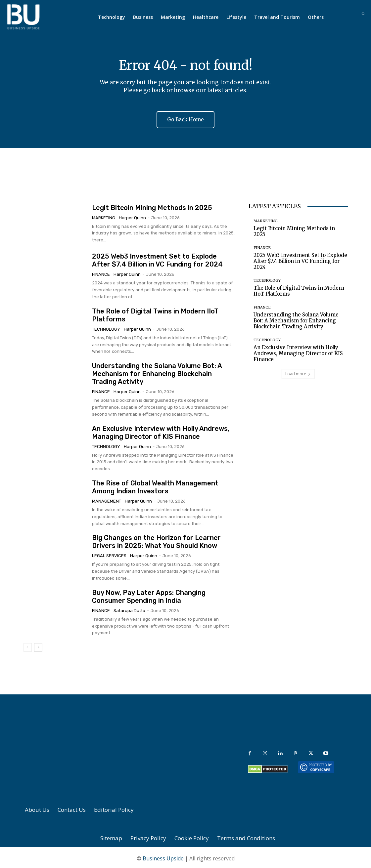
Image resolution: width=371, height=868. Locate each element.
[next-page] (38, 646)
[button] (363, 14)
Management (107, 499)
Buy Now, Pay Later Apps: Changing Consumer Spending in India (149, 595)
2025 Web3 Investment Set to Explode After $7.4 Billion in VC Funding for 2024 (157, 259)
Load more (298, 372)
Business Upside (163, 857)
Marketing (104, 216)
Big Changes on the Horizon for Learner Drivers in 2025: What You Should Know (156, 540)
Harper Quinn (132, 216)
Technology (106, 328)
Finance (101, 273)
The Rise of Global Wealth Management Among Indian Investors (155, 485)
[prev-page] (28, 646)
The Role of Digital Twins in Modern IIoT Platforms (299, 289)
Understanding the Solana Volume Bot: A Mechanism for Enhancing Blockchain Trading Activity (157, 372)
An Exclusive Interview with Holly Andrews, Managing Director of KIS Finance (161, 431)
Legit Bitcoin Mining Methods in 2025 (152, 206)
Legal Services (109, 554)
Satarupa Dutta (129, 609)
